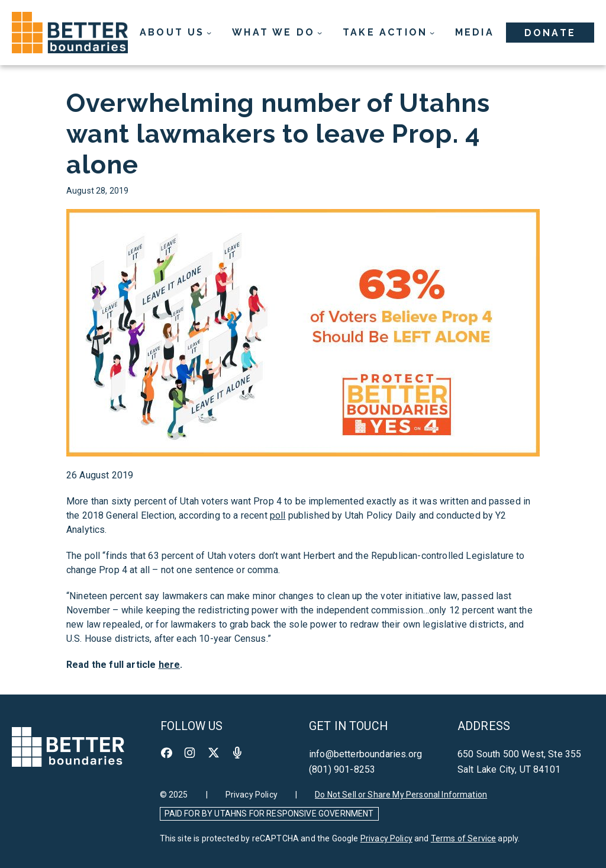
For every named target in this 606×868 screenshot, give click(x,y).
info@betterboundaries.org (365, 754)
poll (278, 515)
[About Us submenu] (176, 33)
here (170, 665)
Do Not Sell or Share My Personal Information (401, 795)
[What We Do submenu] (277, 33)
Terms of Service (464, 838)
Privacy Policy (252, 795)
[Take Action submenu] (389, 33)
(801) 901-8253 (342, 769)
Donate (550, 33)
